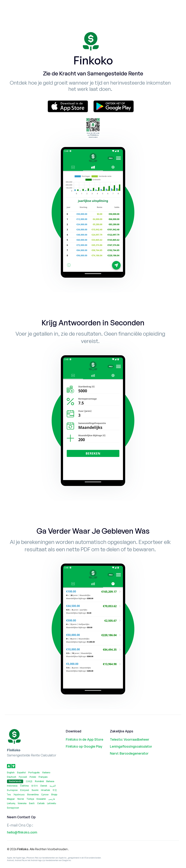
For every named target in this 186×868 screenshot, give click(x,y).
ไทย (9, 795)
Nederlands (15, 781)
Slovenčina (33, 795)
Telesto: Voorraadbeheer (130, 739)
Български (12, 790)
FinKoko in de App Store (85, 739)
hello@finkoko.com (22, 832)
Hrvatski (45, 790)
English (11, 772)
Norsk (21, 799)
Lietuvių (11, 803)
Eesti (32, 803)
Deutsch (12, 777)
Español (21, 772)
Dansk (44, 786)
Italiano (46, 772)
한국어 (35, 786)
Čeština (24, 786)
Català (41, 803)
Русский (23, 777)
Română (39, 781)
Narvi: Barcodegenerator (129, 753)
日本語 (29, 781)
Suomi (35, 790)
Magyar (11, 799)
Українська (19, 795)
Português (34, 772)
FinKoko (23, 849)
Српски (45, 795)
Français (43, 777)
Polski (33, 777)
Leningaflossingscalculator (130, 746)
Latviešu (52, 803)
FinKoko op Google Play (84, 746)
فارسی (52, 799)
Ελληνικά (25, 790)
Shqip (54, 795)
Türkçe (30, 799)
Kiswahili (41, 799)
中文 (55, 790)
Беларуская (13, 808)
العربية (53, 786)
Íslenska (22, 803)
